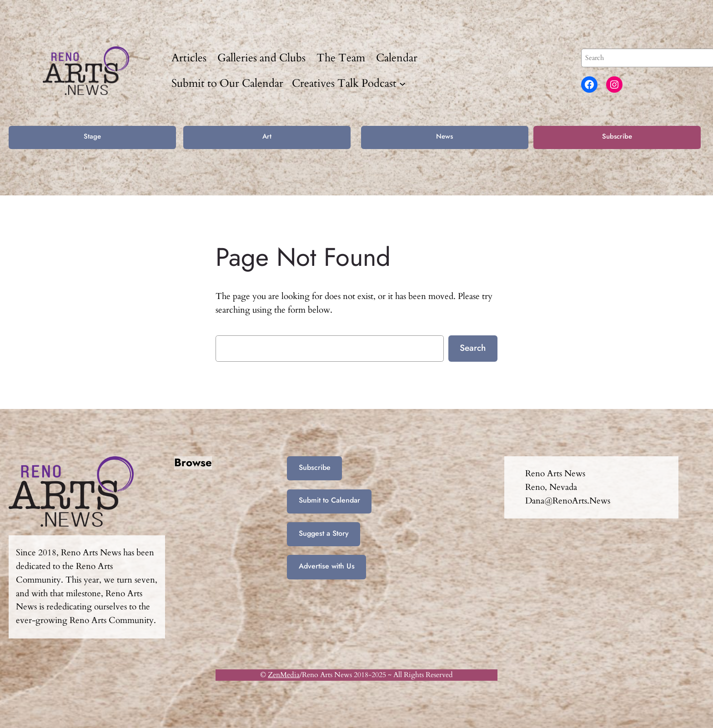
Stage (92, 136)
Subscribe (617, 136)
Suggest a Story (324, 533)
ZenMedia (284, 675)
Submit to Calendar (329, 500)
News (444, 136)
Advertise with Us (327, 566)
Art (267, 136)
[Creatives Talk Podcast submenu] (402, 83)
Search (473, 348)
